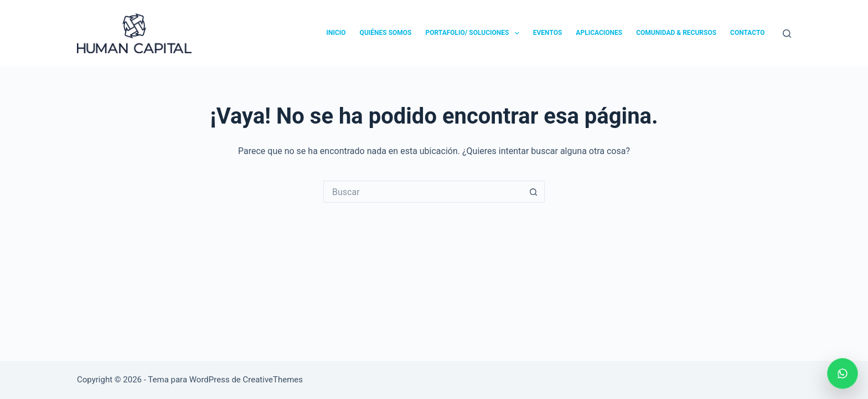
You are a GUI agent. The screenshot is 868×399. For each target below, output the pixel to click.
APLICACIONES (599, 33)
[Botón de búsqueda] (534, 192)
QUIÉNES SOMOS (386, 33)
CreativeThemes (273, 380)
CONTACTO (747, 33)
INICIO (336, 33)
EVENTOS (548, 33)
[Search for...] (423, 192)
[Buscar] (787, 34)
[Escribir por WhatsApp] (843, 374)
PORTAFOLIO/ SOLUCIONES (474, 33)
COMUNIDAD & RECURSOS (676, 33)
